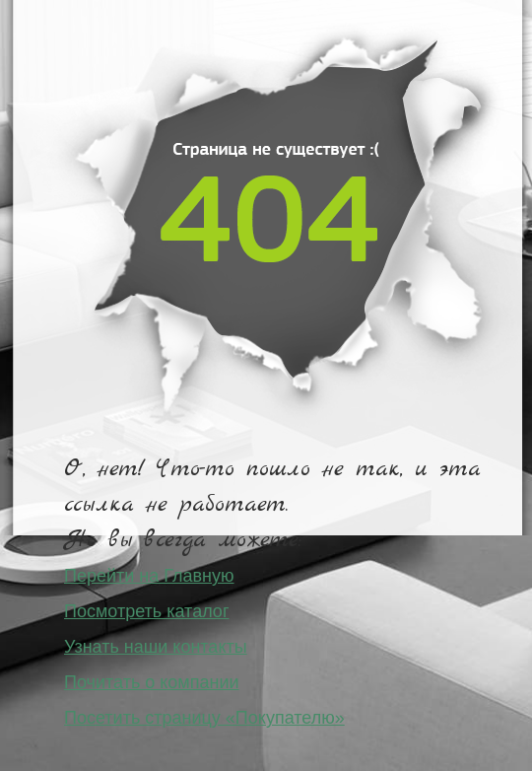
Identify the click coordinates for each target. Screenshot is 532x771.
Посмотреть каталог (146, 611)
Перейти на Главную (149, 576)
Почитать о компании (152, 682)
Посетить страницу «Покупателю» (204, 718)
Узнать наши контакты (156, 647)
